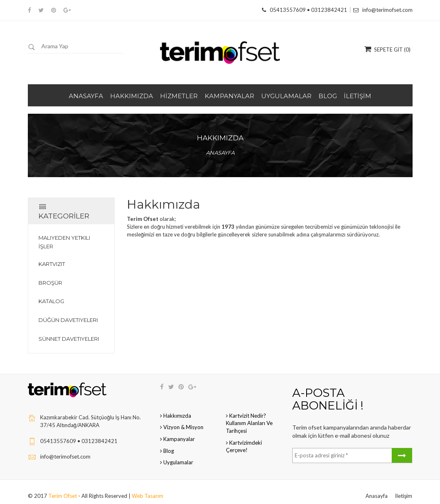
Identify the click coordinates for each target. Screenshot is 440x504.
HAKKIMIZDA (132, 96)
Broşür (50, 275)
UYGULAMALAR (286, 96)
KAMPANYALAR (229, 96)
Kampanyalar (177, 431)
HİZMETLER (179, 96)
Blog (167, 443)
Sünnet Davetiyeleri (69, 331)
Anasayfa (220, 153)
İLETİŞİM (358, 96)
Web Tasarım (148, 488)
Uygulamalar (177, 454)
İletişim (404, 488)
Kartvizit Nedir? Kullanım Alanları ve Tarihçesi (249, 415)
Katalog (51, 294)
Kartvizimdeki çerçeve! (244, 439)
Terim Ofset (63, 488)
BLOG (328, 96)
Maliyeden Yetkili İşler (64, 234)
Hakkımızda (176, 408)
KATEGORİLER (67, 207)
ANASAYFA (86, 96)
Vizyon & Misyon (182, 420)
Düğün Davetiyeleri (68, 312)
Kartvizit (52, 256)
